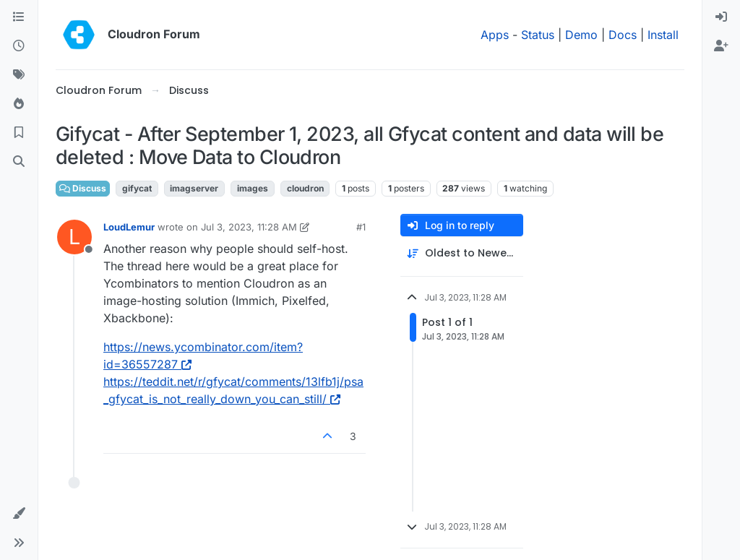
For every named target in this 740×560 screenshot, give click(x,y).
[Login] (721, 17)
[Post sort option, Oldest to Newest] (462, 253)
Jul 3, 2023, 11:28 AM (249, 227)
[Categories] (19, 17)
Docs (623, 35)
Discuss (83, 188)
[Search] (19, 162)
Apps (495, 35)
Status (538, 35)
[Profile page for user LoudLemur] (74, 237)
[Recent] (19, 46)
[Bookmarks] (19, 133)
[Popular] (19, 104)
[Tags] (19, 75)
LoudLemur (129, 227)
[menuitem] (721, 17)
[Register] (721, 46)
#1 (361, 227)
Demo (581, 35)
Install (663, 35)
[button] (19, 514)
